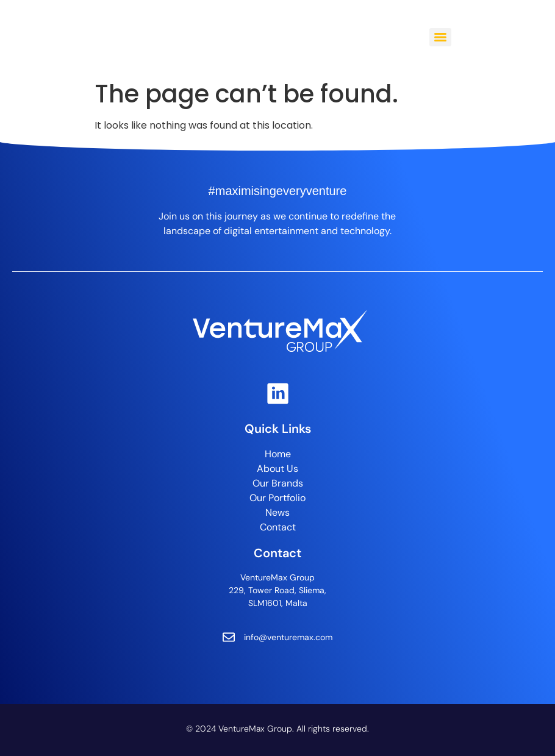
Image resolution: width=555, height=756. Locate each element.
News (277, 512)
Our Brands (278, 483)
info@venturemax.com (288, 637)
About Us (277, 469)
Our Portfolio (277, 498)
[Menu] (440, 37)
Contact (278, 527)
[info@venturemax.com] (229, 637)
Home (278, 454)
